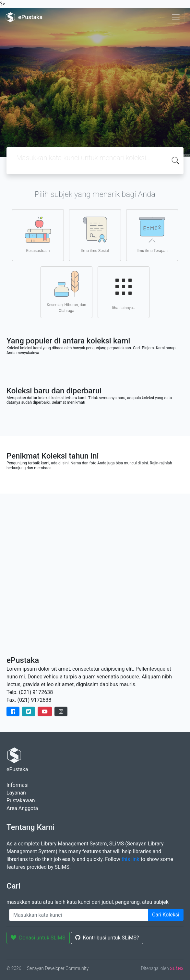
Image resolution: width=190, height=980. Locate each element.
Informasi (18, 785)
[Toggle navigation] (176, 17)
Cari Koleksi (166, 915)
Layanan (16, 793)
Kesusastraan (38, 235)
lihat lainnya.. (124, 292)
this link (131, 859)
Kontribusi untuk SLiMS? (107, 938)
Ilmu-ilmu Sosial (95, 235)
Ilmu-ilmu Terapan (152, 235)
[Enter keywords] (79, 915)
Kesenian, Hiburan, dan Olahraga (66, 292)
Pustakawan (21, 801)
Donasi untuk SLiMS (38, 938)
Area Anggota (22, 808)
